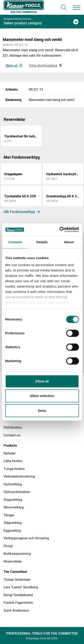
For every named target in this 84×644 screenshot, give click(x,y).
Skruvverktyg (14, 507)
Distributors (13, 427)
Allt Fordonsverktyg (22, 212)
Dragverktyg (13, 499)
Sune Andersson (16, 610)
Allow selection (42, 396)
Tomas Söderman (17, 579)
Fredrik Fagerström (18, 602)
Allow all (42, 381)
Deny (42, 410)
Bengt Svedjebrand (18, 595)
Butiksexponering (17, 553)
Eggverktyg (12, 530)
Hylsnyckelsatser (17, 492)
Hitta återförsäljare (45, 65)
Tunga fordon (14, 469)
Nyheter (10, 453)
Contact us (12, 435)
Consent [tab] (15, 242)
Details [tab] (42, 242)
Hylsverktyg (13, 484)
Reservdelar (13, 561)
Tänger (9, 515)
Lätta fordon (13, 461)
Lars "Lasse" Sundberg (21, 587)
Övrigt (8, 546)
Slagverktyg (13, 522)
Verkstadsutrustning (19, 476)
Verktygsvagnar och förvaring (26, 538)
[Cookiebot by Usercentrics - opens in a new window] (60, 230)
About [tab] (69, 242)
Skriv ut (14, 65)
